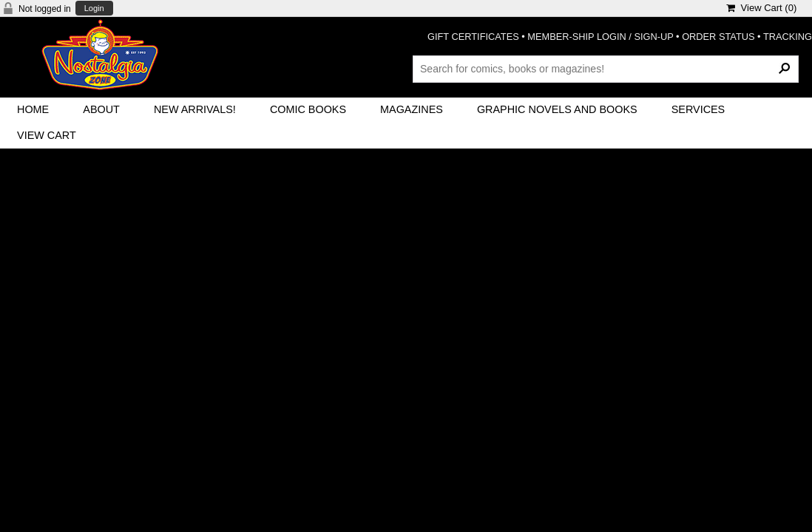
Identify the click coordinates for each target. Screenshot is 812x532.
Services (698, 109)
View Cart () (761, 8)
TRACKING (788, 37)
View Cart (47, 135)
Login (94, 8)
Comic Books (308, 109)
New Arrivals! (195, 109)
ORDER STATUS (718, 37)
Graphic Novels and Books (557, 109)
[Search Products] (606, 69)
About (101, 109)
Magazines (412, 109)
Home (33, 109)
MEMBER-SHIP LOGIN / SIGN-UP (600, 37)
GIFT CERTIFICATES (473, 37)
